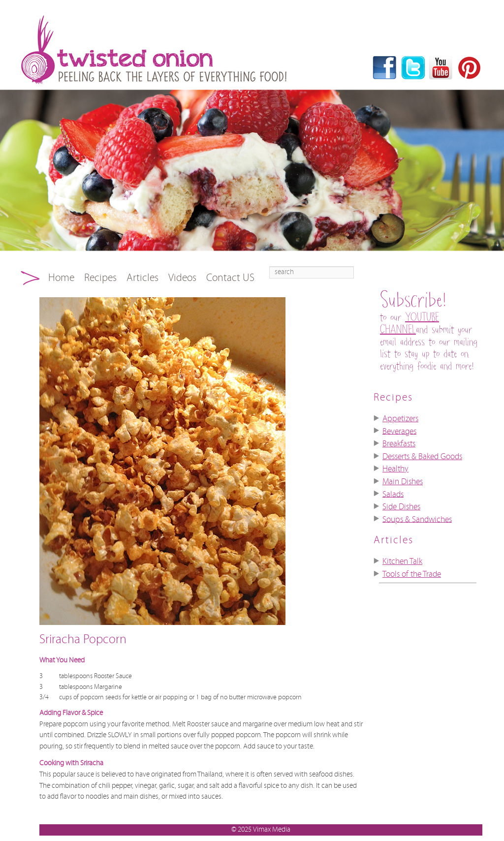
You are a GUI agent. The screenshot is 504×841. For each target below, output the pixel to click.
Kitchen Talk (402, 561)
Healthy (395, 469)
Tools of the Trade (412, 574)
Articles (142, 278)
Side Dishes (401, 507)
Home (61, 278)
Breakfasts (399, 444)
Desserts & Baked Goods (422, 457)
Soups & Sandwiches (417, 519)
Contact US (230, 278)
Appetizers (400, 419)
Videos (182, 278)
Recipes (100, 278)
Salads (393, 494)
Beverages (399, 431)
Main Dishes (403, 482)
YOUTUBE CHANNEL (409, 324)
